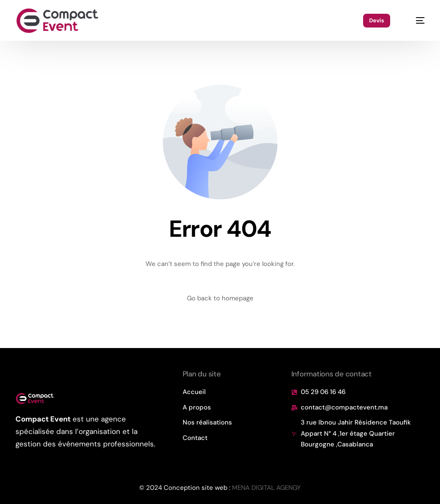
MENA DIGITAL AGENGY (266, 488)
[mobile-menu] (416, 21)
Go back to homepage (220, 298)
